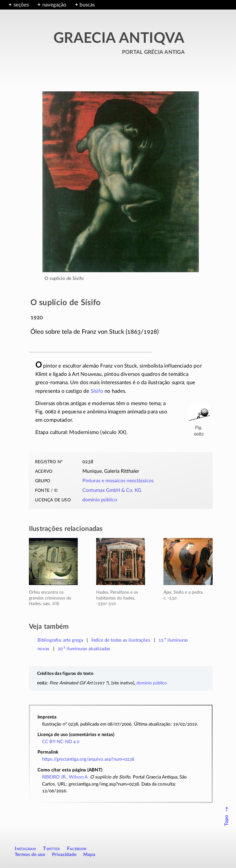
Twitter (51, 849)
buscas (87, 5)
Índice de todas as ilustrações (121, 640)
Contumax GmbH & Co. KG (112, 490)
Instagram (25, 849)
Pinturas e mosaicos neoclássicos (118, 481)
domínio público (100, 500)
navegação (54, 5)
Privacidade (64, 855)
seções (21, 5)
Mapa (89, 855)
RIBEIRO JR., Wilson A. (65, 777)
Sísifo (97, 391)
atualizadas (84, 649)
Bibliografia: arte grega (60, 640)
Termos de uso (30, 855)
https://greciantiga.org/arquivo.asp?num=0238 (88, 759)
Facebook (77, 849)
